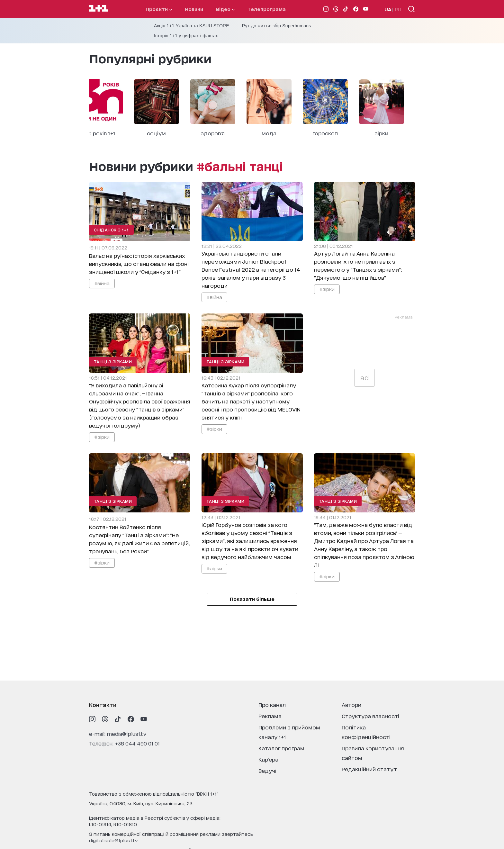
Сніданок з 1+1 (111, 230)
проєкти (159, 9)
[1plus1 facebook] (131, 719)
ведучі (267, 770)
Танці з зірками (113, 361)
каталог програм (281, 748)
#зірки (327, 289)
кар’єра (268, 759)
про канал (272, 704)
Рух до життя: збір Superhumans (277, 26)
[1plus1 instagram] (92, 719)
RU (398, 9)
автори (351, 704)
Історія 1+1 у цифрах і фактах (186, 36)
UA (388, 9)
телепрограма (267, 9)
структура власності (370, 716)
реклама (270, 716)
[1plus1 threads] (105, 719)
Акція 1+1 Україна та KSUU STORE (192, 26)
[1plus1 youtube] (144, 719)
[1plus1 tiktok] (118, 719)
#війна (102, 283)
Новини (194, 9)
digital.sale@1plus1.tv (113, 840)
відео (225, 9)
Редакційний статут (369, 769)
